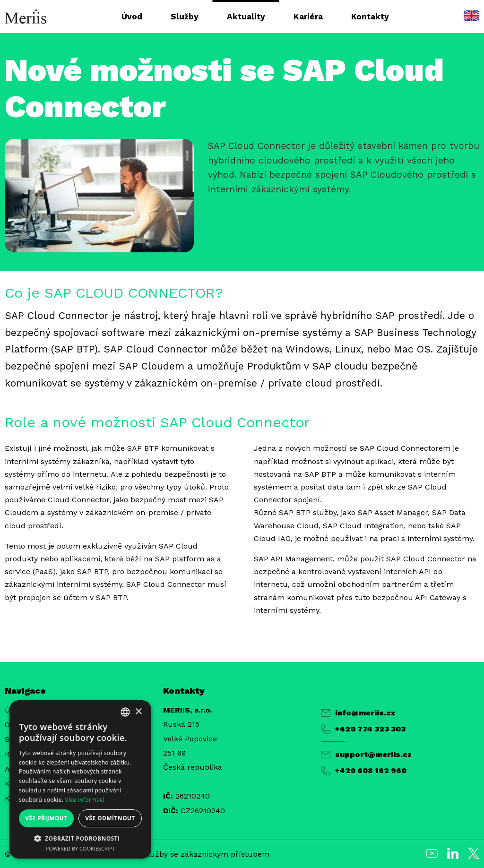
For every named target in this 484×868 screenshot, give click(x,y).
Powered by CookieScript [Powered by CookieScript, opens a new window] (81, 848)
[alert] (80, 779)
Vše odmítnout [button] (110, 818)
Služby (185, 17)
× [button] (138, 712)
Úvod (132, 17)
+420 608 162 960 (364, 771)
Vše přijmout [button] (46, 818)
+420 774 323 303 (363, 729)
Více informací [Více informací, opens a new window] (85, 800)
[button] (80, 838)
